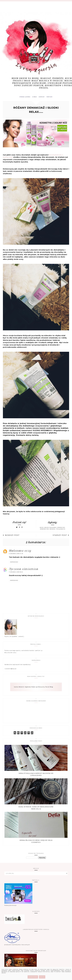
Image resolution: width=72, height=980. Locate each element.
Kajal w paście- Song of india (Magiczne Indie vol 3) (36, 808)
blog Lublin (44, 528)
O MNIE (34, 97)
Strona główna (24, 97)
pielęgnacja (61, 530)
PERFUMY (51, 97)
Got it (42, 977)
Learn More (33, 977)
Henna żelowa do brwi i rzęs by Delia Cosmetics (36, 842)
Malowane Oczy (20, 551)
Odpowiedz (14, 563)
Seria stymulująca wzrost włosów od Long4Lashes (36, 775)
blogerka (53, 528)
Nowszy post (11, 536)
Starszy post (61, 536)
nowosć (53, 530)
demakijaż (61, 528)
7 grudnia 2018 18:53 (16, 572)
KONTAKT (42, 97)
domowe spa (44, 530)
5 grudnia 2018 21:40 (16, 554)
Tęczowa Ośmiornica (24, 570)
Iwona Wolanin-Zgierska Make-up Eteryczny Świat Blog (33, 687)
